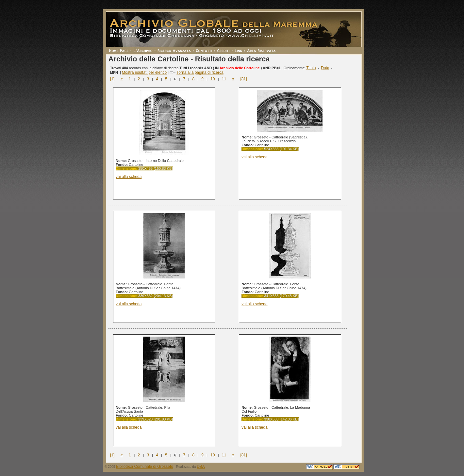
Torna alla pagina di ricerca (200, 72)
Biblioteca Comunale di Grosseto (145, 467)
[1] (112, 79)
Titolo (311, 68)
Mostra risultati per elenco (144, 72)
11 (224, 79)
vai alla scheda (129, 177)
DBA (201, 467)
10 (213, 79)
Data (325, 68)
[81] (243, 79)
